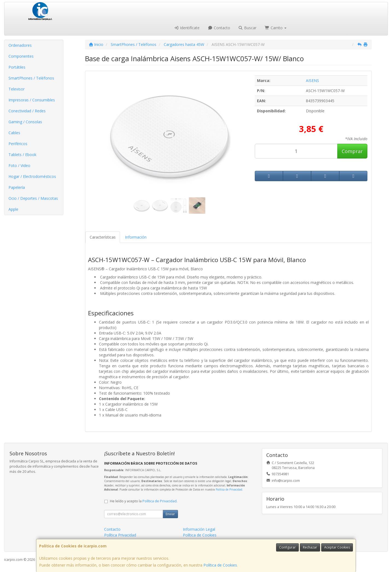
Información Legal (199, 529)
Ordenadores (20, 45)
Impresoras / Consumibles (32, 100)
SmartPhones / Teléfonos (31, 78)
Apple (13, 209)
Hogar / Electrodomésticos (32, 176)
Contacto (219, 28)
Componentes (21, 56)
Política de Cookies (220, 565)
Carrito (276, 28)
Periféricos (18, 144)
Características (103, 237)
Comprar (352, 151)
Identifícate (187, 28)
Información (136, 237)
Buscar (248, 28)
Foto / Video (19, 165)
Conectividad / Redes (27, 111)
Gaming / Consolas (25, 122)
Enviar (170, 514)
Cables (14, 133)
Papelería (17, 187)
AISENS (312, 80)
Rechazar (310, 547)
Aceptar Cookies (337, 547)
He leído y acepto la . (144, 501)
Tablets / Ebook (22, 155)
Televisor (17, 89)
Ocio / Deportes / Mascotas (33, 198)
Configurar (287, 547)
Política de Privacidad (229, 489)
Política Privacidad (120, 535)
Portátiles (17, 67)
